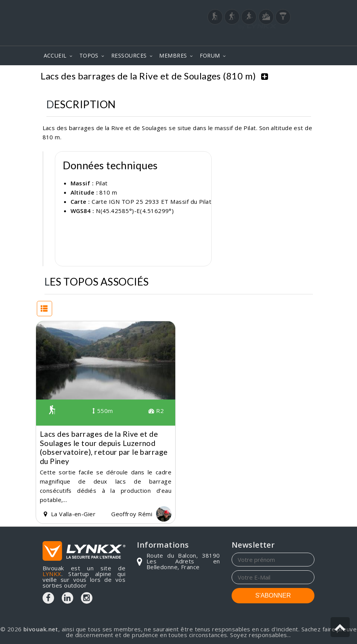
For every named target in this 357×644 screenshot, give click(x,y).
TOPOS (89, 55)
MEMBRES (173, 55)
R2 (156, 410)
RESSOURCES (129, 55)
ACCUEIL (55, 55)
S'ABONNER (273, 595)
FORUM (210, 55)
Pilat (102, 182)
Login (276, 38)
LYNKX (52, 573)
